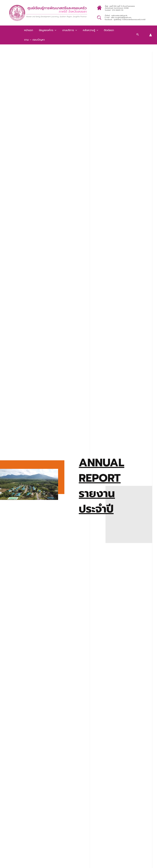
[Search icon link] (138, 35)
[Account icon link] (151, 35)
